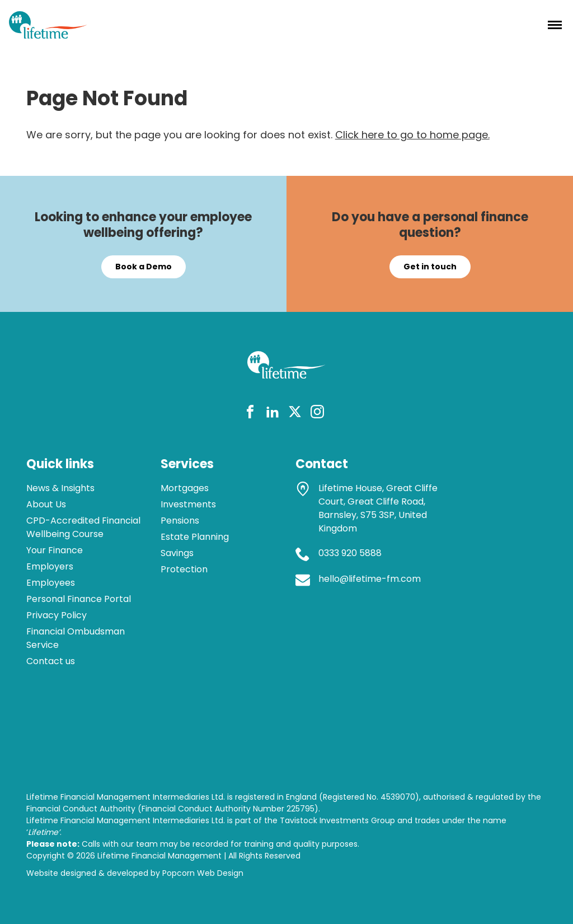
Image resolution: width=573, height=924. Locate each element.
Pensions (180, 521)
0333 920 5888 (350, 553)
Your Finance (55, 550)
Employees (51, 583)
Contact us (51, 661)
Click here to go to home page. (412, 135)
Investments (188, 504)
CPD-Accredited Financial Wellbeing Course (83, 527)
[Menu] (555, 25)
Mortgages (185, 488)
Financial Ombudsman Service (76, 638)
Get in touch (430, 267)
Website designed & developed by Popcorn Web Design (135, 873)
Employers (50, 566)
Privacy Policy (57, 615)
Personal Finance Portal (79, 599)
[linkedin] (273, 414)
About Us (46, 504)
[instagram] (317, 414)
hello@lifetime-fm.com (370, 579)
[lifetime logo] (48, 35)
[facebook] (250, 414)
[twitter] (295, 414)
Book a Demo (144, 267)
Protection (184, 569)
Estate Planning (195, 537)
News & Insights (60, 488)
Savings (177, 553)
